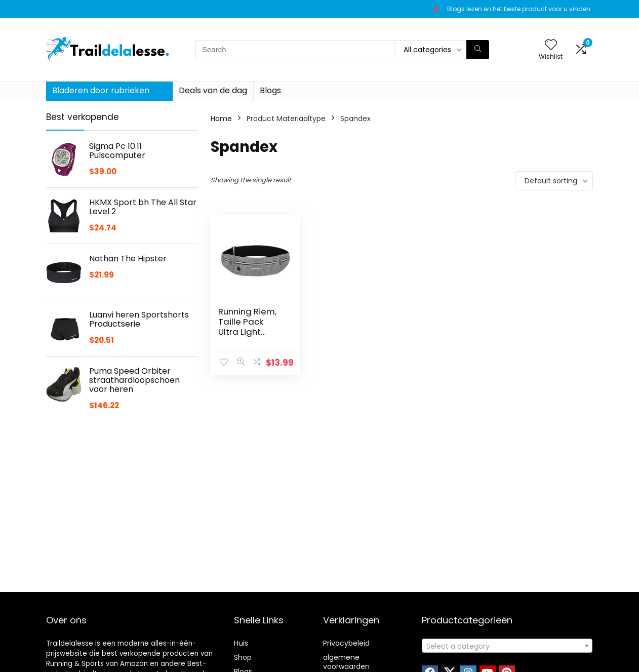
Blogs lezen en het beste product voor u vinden (519, 9)
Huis (241, 643)
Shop (243, 657)
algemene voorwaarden (346, 662)
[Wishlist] (551, 45)
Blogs (270, 90)
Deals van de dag (213, 90)
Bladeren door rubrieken (101, 90)
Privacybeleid (346, 643)
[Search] (478, 50)
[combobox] (507, 646)
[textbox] (507, 646)
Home (221, 118)
